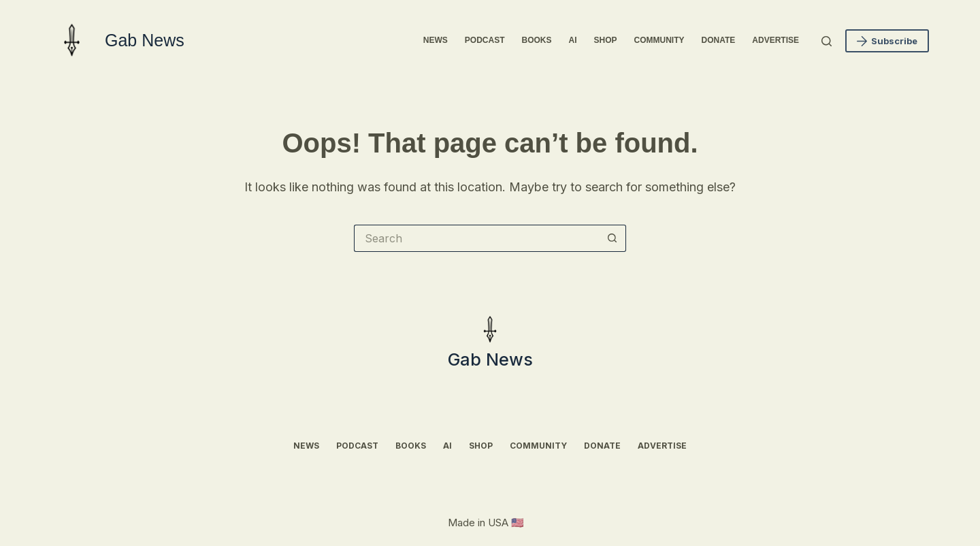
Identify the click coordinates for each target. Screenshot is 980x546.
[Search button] (612, 238)
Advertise (775, 40)
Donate (719, 40)
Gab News (145, 40)
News (436, 40)
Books (537, 40)
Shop (606, 40)
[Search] (827, 41)
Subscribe (887, 41)
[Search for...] (476, 238)
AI (573, 40)
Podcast (485, 40)
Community (659, 40)
